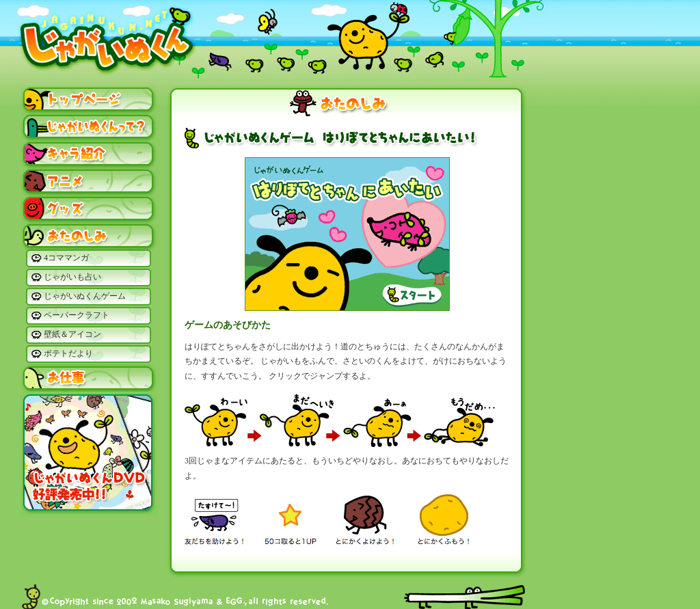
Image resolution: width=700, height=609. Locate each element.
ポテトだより (68, 353)
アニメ (89, 181)
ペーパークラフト (77, 315)
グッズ (89, 208)
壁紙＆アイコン (72, 334)
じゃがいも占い (72, 277)
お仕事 (89, 378)
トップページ (89, 99)
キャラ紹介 (89, 154)
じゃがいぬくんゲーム (85, 296)
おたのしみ (89, 236)
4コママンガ (66, 258)
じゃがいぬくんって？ (89, 126)
